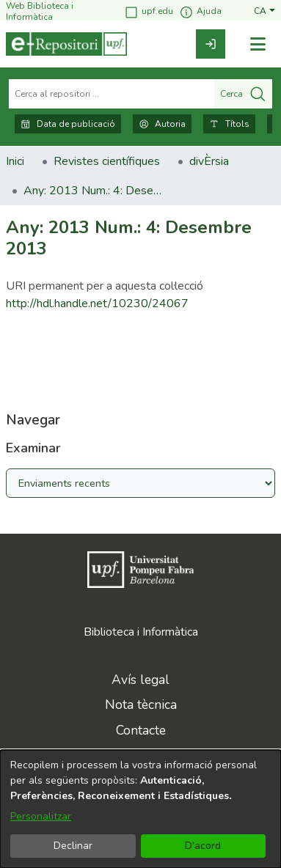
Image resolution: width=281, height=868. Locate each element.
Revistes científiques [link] (107, 161)
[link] (211, 44)
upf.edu (149, 12)
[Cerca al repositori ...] (112, 94)
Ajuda (200, 12)
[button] (264, 11)
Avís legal (140, 680)
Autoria (162, 124)
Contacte (141, 730)
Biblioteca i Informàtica (141, 632)
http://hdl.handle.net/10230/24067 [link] (97, 304)
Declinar (73, 846)
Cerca (243, 94)
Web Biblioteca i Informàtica (40, 11)
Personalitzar (41, 816)
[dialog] (140, 809)
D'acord (203, 846)
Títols (229, 124)
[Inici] (66, 44)
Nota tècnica (141, 705)
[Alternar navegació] (258, 44)
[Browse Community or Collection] (140, 483)
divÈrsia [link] (209, 161)
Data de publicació (68, 124)
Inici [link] (15, 161)
